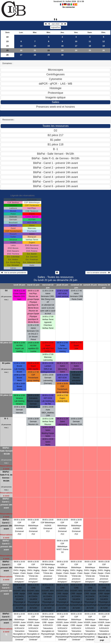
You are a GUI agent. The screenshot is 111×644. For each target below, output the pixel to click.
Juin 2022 (55, 24)
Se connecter (69, 7)
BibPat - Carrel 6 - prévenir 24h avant (6, 618)
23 (7, 41)
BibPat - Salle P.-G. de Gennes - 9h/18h (6, 476)
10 (76, 41)
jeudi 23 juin (62, 285)
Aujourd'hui (55, 27)
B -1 (6, 418)
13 (21, 46)
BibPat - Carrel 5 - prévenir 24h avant (6, 589)
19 (104, 46)
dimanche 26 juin (104, 286)
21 (35, 50)
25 (7, 50)
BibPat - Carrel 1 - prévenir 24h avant (6, 503)
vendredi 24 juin (76, 286)
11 (90, 41)
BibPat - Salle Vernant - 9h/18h (6, 451)
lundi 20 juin (19, 285)
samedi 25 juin (90, 285)
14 (35, 46)
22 (7, 37)
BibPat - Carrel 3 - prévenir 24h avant (6, 545)
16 (62, 46)
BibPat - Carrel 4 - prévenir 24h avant (6, 566)
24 (7, 46)
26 (104, 50)
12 (104, 41)
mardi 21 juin (33, 285)
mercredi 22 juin (48, 286)
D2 (6, 290)
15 (49, 46)
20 (21, 50)
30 (62, 55)
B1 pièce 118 (6, 395)
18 (90, 46)
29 (49, 55)
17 (76, 46)
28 (35, 55)
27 (21, 55)
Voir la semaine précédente (14, 273)
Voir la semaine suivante (98, 273)
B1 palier (6, 363)
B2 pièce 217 (6, 343)
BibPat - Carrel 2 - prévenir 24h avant (6, 524)
